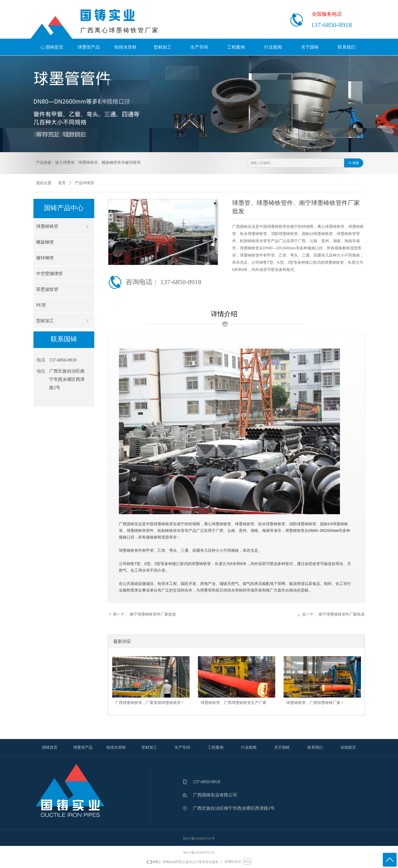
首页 (62, 183)
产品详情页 (85, 183)
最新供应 (122, 641)
